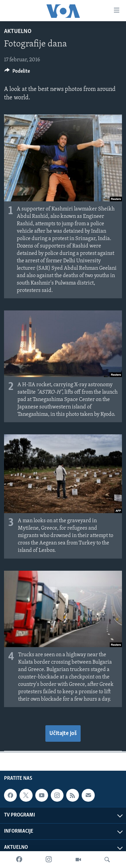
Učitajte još (63, 733)
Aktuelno (18, 31)
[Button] (17, 73)
